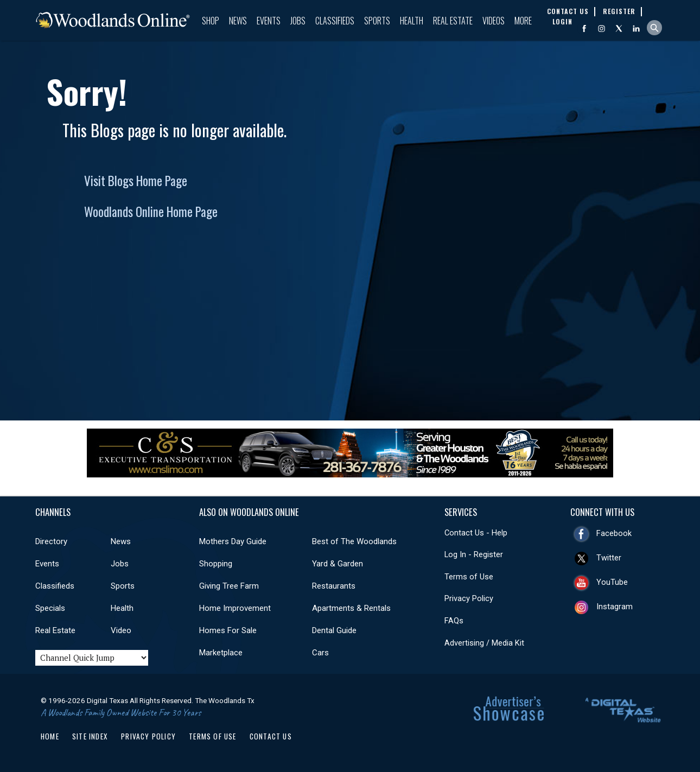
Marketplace (221, 653)
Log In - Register (474, 554)
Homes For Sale (228, 630)
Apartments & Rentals (351, 608)
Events (269, 21)
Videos (494, 21)
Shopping (216, 564)
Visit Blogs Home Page (136, 181)
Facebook (614, 533)
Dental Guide (334, 630)
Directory (51, 541)
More (523, 21)
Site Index (90, 736)
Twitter (609, 558)
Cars (320, 653)
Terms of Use (469, 577)
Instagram (615, 607)
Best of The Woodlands (354, 541)
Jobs (298, 21)
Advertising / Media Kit (484, 643)
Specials (50, 608)
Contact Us (271, 736)
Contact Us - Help (476, 533)
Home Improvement (235, 608)
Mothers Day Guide (233, 541)
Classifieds (335, 21)
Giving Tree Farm (229, 586)
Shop (211, 21)
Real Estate (453, 21)
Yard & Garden (338, 564)
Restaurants (334, 586)
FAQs (454, 621)
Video (121, 630)
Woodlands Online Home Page (151, 212)
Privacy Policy (469, 598)
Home (50, 736)
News (238, 21)
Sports (377, 21)
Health (412, 21)
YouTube (612, 582)
